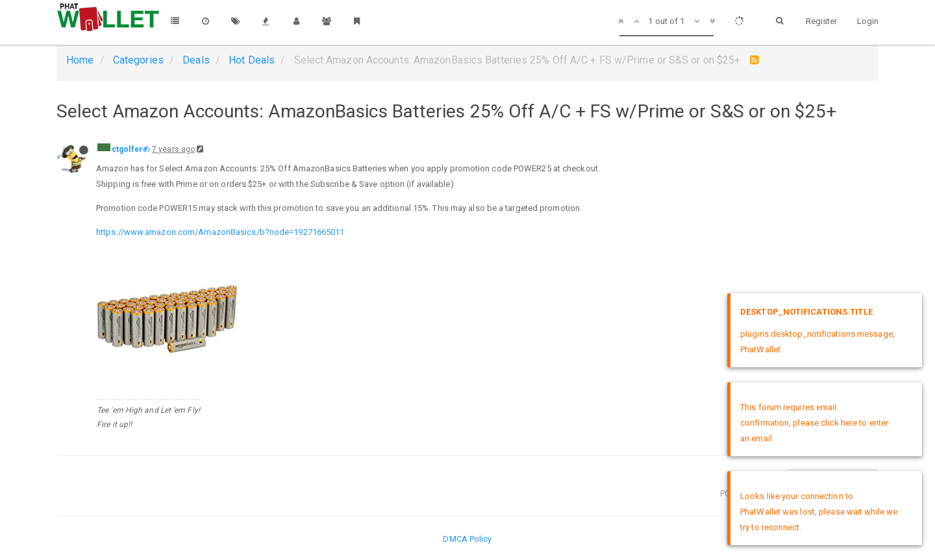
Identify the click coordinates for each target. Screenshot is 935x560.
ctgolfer (127, 149)
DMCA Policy (467, 539)
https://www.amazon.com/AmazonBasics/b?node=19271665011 (220, 232)
